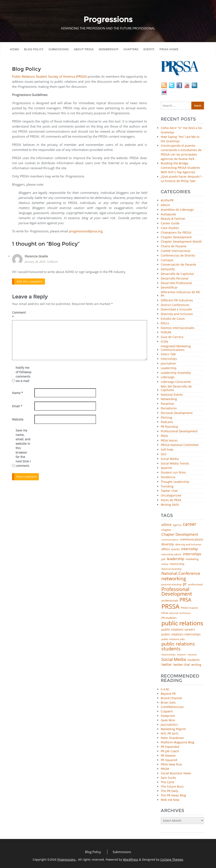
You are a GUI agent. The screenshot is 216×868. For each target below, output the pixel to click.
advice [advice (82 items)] (166, 525)
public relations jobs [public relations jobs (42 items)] (173, 639)
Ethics (165, 323)
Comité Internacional (175, 251)
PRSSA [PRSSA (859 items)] (170, 606)
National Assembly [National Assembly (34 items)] (171, 569)
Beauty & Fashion (173, 219)
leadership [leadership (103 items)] (175, 559)
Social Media (170, 459)
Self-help (167, 450)
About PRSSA (84, 49)
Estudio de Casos (173, 319)
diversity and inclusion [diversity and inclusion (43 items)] (188, 544)
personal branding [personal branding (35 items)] (171, 585)
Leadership (169, 368)
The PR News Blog (173, 795)
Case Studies (170, 228)
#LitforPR (167, 200)
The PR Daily (169, 791)
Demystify (168, 269)
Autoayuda (168, 214)
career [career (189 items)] (190, 524)
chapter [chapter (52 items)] (166, 530)
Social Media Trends (175, 464)
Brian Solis (168, 702)
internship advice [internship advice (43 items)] (171, 554)
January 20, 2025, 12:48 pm (41, 262)
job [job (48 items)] (163, 559)
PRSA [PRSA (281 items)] (185, 600)
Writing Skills (170, 505)
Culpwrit (167, 711)
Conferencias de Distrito (178, 256)
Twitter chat (169, 491)
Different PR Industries (177, 300)
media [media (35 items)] (165, 564)
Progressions (67, 859)
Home (14, 49)
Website (18, 419)
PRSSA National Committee (180, 445)
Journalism (168, 364)
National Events (172, 395)
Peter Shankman (172, 738)
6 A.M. (165, 689)
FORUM (166, 332)
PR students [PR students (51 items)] (169, 618)
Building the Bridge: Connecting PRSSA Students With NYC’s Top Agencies (180, 168)
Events (149, 49)
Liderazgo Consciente (176, 382)
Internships (169, 359)
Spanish (166, 468)
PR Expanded (170, 747)
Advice (165, 205)
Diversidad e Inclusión (176, 310)
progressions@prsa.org (86, 231)
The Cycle (167, 782)
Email (17, 406)
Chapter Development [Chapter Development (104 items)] (180, 534)
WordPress (131, 859)
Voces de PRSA (171, 500)
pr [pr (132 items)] (185, 584)
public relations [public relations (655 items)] (182, 623)
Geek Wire (168, 720)
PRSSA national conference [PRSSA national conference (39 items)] (176, 613)
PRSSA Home (169, 49)
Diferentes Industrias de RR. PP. (181, 294)
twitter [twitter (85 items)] (167, 665)
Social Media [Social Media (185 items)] (174, 659)
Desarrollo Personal (175, 279)
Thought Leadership (175, 482)
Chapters (131, 49)
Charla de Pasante (174, 246)
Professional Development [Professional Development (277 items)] (177, 592)
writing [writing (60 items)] (196, 665)
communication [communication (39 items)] (170, 540)
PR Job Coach (170, 751)
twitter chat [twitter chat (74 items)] (182, 665)
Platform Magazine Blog (178, 742)
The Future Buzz (172, 786)
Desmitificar (169, 288)
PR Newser (168, 756)
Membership (109, 49)
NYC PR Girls (170, 733)
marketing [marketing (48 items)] (192, 559)
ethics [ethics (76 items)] (166, 549)
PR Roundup (169, 427)
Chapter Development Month (181, 242)
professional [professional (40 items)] (195, 584)
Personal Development (177, 413)
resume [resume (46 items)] (192, 655)
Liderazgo (168, 377)
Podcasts (167, 422)
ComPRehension (172, 707)
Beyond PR (168, 694)
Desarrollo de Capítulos (177, 274)
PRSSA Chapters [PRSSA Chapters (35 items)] (189, 608)
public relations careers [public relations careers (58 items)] (178, 630)
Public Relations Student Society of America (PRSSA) (49, 76)
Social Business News (176, 773)
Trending (167, 487)
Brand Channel (171, 698)
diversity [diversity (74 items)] (168, 544)
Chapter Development (176, 237)
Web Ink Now (170, 800)
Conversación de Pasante (178, 265)
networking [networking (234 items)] (174, 579)
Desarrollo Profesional (176, 283)
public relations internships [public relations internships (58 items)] (181, 634)
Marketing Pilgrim (173, 729)
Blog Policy (34, 49)
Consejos (167, 260)
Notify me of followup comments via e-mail (24, 374)
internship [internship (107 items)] (190, 549)
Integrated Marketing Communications (176, 348)
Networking (169, 399)
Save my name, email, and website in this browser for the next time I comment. (23, 448)
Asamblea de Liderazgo (177, 210)
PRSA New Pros (171, 764)
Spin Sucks (168, 778)
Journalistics (169, 725)
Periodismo (169, 408)
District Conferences (175, 305)
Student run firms (173, 473)
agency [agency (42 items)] (177, 525)
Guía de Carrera (172, 337)
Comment (19, 315)
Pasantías (167, 404)
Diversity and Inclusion (177, 314)
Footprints (168, 716)
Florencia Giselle (36, 256)
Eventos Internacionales (178, 328)
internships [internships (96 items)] (192, 554)
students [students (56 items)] (194, 660)
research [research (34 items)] (182, 655)
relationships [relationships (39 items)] (168, 654)
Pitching (166, 418)
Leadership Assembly (176, 373)
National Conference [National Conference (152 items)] (181, 573)
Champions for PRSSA (176, 233)
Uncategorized (171, 496)
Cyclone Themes (172, 859)
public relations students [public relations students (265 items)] (178, 646)
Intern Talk (168, 354)
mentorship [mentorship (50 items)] (177, 564)
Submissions (59, 49)
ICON (164, 342)
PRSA (164, 436)
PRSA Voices (169, 441)
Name (18, 393)
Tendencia (168, 477)
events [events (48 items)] (175, 549)
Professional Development (179, 431)
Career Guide (170, 223)
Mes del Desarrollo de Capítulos (176, 388)
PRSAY (165, 769)
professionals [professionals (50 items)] (170, 601)
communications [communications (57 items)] (192, 539)
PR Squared (169, 760)
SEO (164, 454)
